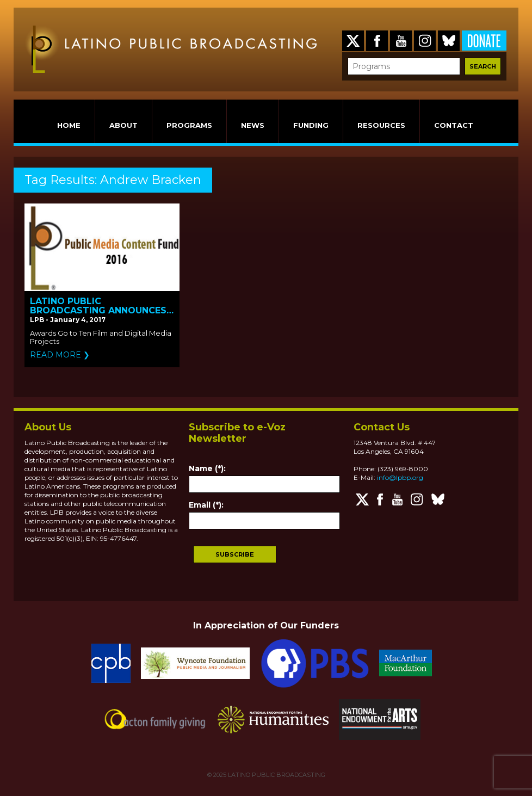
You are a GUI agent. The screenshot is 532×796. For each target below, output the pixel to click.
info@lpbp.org (400, 477)
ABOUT (123, 125)
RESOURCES (381, 125)
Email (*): (206, 505)
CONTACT (454, 125)
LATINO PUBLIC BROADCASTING (276, 775)
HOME (69, 125)
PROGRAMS (189, 125)
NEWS (253, 125)
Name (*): (207, 468)
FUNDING (311, 125)
